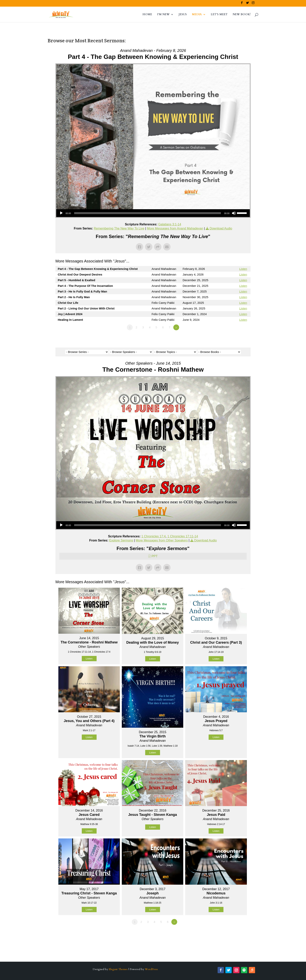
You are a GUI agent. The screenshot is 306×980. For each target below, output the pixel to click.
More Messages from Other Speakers (162, 540)
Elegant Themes (118, 969)
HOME (147, 15)
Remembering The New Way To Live (119, 228)
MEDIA (197, 15)
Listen (243, 269)
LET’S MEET (219, 15)
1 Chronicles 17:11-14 (183, 536)
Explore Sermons (121, 540)
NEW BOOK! (242, 15)
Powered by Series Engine (236, 338)
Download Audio (221, 228)
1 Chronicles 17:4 (153, 536)
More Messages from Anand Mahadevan (175, 228)
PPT (154, 556)
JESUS (183, 15)
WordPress (151, 969)
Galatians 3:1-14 (170, 224)
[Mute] (234, 213)
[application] (153, 213)
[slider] (148, 213)
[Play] (61, 213)
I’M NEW (163, 15)
